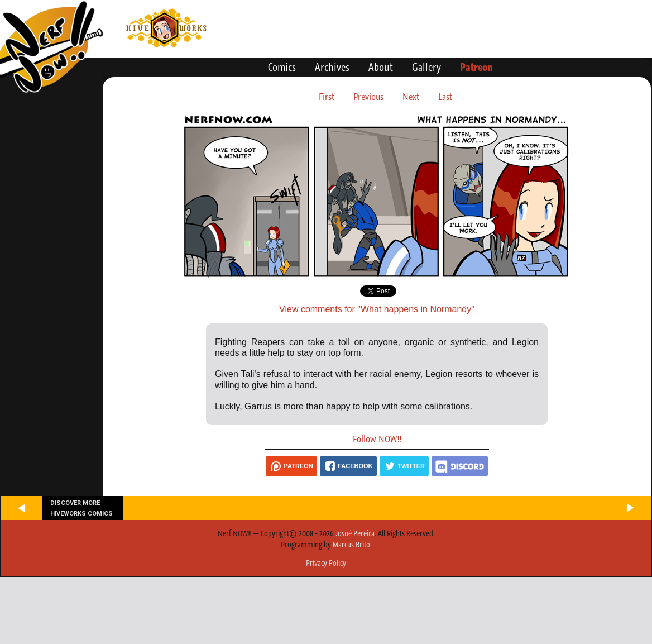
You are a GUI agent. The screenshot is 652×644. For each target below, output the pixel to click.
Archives (332, 67)
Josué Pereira (355, 533)
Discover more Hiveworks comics (81, 508)
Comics (282, 67)
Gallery (426, 67)
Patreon (476, 67)
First (327, 97)
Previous (368, 97)
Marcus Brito (351, 545)
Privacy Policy (326, 563)
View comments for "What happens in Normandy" (377, 309)
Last (445, 97)
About (381, 67)
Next (411, 97)
